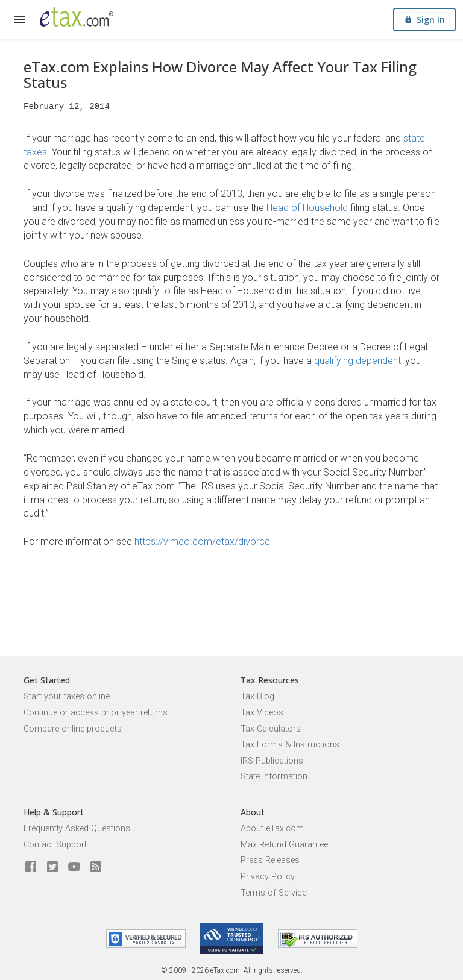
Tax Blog (257, 696)
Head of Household (307, 208)
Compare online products (73, 729)
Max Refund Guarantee (284, 845)
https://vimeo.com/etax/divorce (202, 542)
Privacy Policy (268, 877)
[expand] (20, 19)
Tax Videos (262, 713)
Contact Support (55, 845)
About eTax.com (272, 828)
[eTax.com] (77, 17)
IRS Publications (272, 761)
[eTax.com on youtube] (74, 867)
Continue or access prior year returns (96, 713)
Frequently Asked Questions (77, 828)
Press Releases (270, 860)
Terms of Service (273, 893)
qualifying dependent (357, 361)
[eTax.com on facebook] (31, 867)
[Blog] (96, 867)
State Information (274, 777)
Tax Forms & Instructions (290, 745)
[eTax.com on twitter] (52, 867)
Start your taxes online (67, 696)
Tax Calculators (271, 729)
